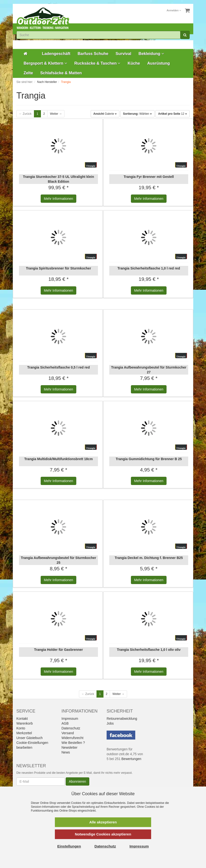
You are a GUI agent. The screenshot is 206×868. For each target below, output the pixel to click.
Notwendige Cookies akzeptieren (103, 834)
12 (173, 114)
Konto (21, 728)
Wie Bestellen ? (73, 743)
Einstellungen (69, 846)
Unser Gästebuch (29, 738)
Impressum (70, 719)
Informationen (58, 199)
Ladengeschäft (56, 54)
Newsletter (70, 747)
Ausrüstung (159, 63)
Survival (123, 54)
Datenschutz (71, 728)
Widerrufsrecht (73, 738)
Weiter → (56, 114)
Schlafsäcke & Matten (61, 73)
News (66, 752)
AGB (65, 723)
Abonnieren (77, 781)
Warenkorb (25, 723)
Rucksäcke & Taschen (97, 63)
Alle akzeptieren (103, 822)
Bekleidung (151, 54)
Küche (134, 63)
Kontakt (22, 719)
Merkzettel (24, 733)
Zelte (28, 73)
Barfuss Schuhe (93, 54)
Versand (68, 733)
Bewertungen (132, 759)
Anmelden (174, 10)
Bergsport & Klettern (45, 63)
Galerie (105, 114)
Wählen (137, 114)
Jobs (110, 723)
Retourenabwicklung (122, 719)
